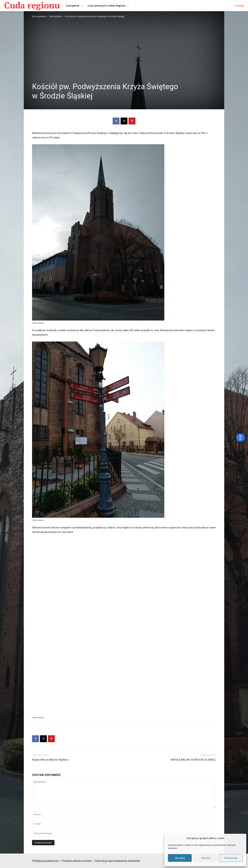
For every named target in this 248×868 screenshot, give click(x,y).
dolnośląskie (55, 16)
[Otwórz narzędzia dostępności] (240, 438)
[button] (240, 6)
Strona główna (39, 16)
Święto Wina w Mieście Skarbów (50, 760)
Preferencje (231, 858)
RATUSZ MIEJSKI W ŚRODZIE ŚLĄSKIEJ (193, 760)
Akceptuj (180, 858)
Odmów (205, 858)
